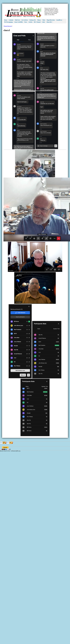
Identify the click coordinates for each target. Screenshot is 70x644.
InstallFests (59, 20)
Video (44, 20)
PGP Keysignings (9, 22)
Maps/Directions (51, 20)
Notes (26, 22)
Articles (30, 22)
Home (6, 20)
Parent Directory (8, 26)
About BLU (49, 22)
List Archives (25, 20)
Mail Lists (17, 20)
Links (44, 22)
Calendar (11, 20)
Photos (39, 20)
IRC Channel (37, 22)
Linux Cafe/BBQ (18, 22)
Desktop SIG (33, 20)
